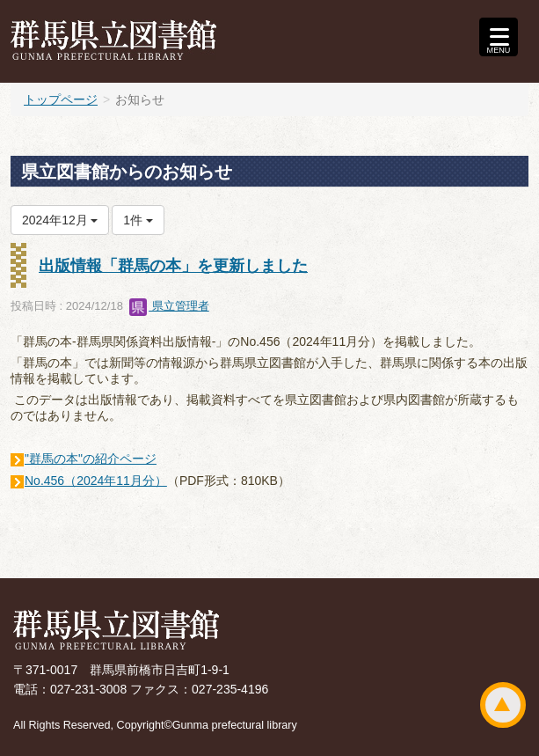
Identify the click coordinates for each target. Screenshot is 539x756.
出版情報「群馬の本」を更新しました (173, 266)
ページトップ (503, 705)
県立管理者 (169, 306)
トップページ (61, 99)
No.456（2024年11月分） (96, 481)
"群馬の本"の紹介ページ (91, 459)
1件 (138, 220)
